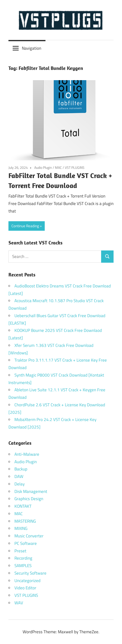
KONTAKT (23, 506)
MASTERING (25, 521)
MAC (58, 167)
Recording (23, 558)
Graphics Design (29, 499)
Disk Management (31, 491)
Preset (20, 551)
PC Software (26, 543)
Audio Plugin (43, 167)
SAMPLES (23, 566)
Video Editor (25, 588)
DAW (19, 476)
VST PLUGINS (75, 167)
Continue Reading (25, 226)
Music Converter (29, 536)
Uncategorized (27, 581)
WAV (19, 603)
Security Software (30, 573)
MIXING (21, 528)
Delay (20, 484)
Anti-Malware (27, 454)
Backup (21, 469)
